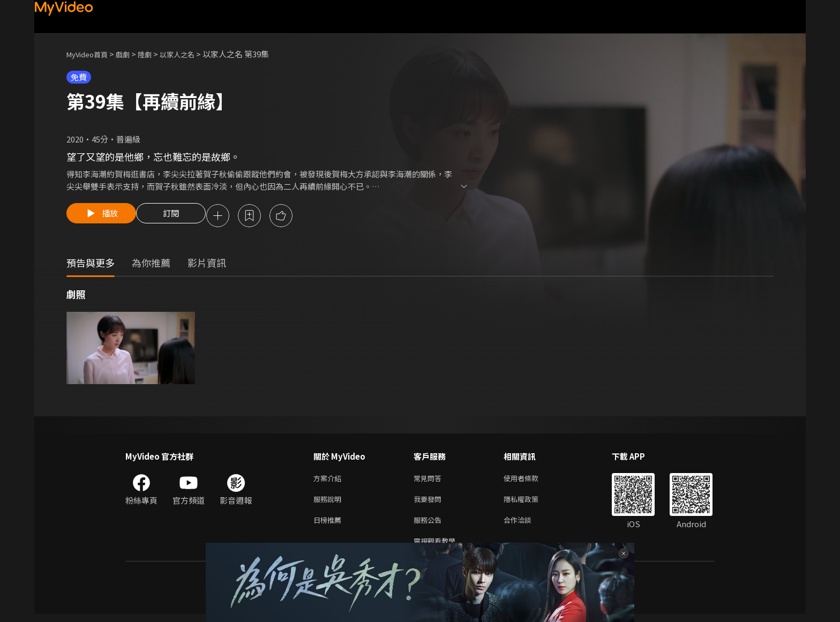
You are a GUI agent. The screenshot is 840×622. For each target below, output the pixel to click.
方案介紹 (329, 480)
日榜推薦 (329, 525)
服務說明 (329, 503)
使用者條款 (530, 480)
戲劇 (131, 54)
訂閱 (179, 216)
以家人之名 (192, 54)
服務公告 (430, 525)
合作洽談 (526, 525)
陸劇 (155, 54)
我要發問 (430, 503)
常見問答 (430, 480)
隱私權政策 (530, 503)
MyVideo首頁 (91, 54)
